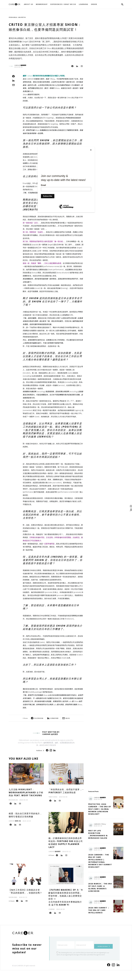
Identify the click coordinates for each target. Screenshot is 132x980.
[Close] (94, 148)
